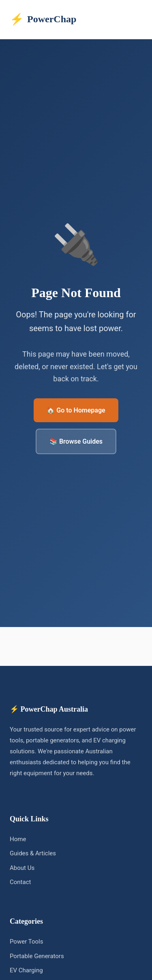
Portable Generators (37, 956)
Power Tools (26, 942)
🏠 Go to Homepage (76, 410)
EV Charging (26, 970)
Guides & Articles (33, 853)
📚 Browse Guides (76, 441)
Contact (20, 882)
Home (18, 839)
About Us (22, 868)
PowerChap (43, 19)
